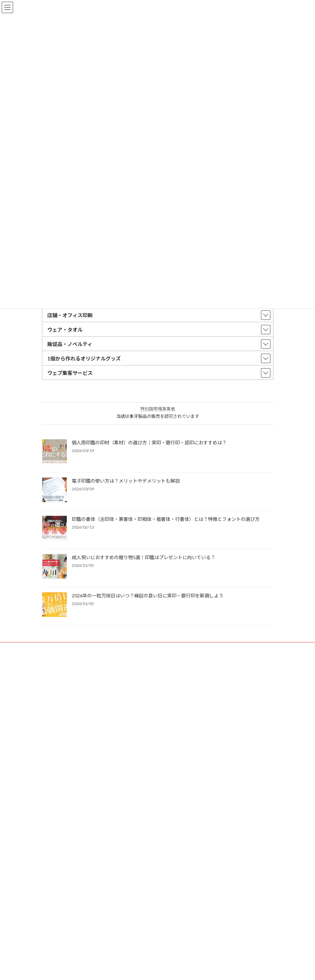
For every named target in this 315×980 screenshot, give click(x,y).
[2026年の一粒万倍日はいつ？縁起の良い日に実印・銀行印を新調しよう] (55, 605)
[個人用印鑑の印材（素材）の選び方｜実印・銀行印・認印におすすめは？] (55, 452)
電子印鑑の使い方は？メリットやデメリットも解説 (126, 481)
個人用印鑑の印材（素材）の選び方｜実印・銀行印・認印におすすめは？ (149, 443)
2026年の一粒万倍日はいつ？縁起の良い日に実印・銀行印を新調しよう (148, 596)
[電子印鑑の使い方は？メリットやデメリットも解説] (55, 490)
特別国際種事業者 (158, 409)
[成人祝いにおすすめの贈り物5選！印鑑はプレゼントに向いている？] (55, 567)
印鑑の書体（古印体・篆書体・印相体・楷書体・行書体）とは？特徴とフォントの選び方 (166, 519)
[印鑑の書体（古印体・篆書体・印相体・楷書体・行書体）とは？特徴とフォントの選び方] (55, 529)
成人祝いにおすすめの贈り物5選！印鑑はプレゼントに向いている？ (144, 557)
